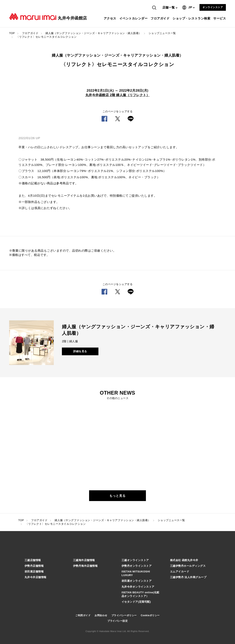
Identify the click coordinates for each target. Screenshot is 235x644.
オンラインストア (213, 7)
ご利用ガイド (83, 615)
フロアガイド (161, 18)
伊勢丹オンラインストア (137, 566)
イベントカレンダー (134, 18)
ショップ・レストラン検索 (192, 18)
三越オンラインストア (135, 560)
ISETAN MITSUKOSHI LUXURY (136, 573)
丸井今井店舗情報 (36, 577)
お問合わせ (101, 615)
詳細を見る (80, 351)
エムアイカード (180, 572)
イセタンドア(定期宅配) (136, 602)
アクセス (110, 18)
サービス (220, 18)
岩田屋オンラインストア (137, 581)
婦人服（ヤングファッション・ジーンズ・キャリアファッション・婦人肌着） (93, 33)
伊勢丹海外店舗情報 (85, 566)
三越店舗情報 (33, 560)
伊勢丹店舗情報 (34, 566)
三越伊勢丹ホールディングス (188, 566)
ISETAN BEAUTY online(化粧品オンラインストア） (141, 594)
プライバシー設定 (117, 621)
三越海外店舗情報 (84, 560)
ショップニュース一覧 (162, 33)
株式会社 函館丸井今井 (184, 560)
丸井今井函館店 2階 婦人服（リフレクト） (117, 95)
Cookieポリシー (150, 615)
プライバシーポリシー (124, 615)
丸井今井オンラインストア (138, 587)
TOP (12, 33)
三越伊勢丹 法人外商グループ (188, 577)
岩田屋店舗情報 (34, 572)
